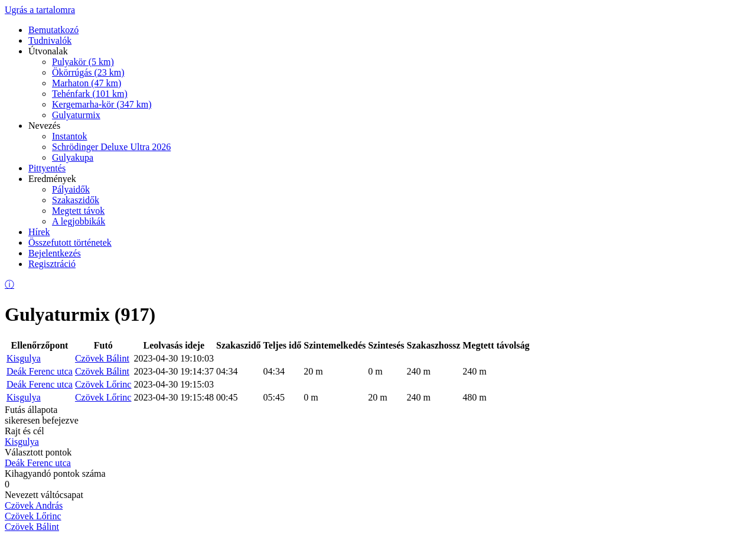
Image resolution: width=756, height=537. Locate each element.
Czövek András (34, 505)
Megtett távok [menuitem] (78, 211)
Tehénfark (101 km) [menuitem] (90, 94)
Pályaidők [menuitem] (71, 189)
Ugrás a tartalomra (40, 10)
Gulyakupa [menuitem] (73, 157)
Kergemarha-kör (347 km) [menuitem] (102, 104)
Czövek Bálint (102, 358)
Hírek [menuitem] (39, 232)
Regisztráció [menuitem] (52, 264)
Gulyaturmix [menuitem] (76, 115)
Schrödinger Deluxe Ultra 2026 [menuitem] (111, 147)
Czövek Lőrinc (103, 384)
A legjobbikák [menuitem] (79, 221)
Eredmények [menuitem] (52, 179)
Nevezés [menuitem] (44, 126)
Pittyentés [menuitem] (47, 168)
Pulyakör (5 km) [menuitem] (83, 62)
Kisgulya (24, 358)
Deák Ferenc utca (40, 371)
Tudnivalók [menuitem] (50, 40)
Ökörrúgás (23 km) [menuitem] (88, 72)
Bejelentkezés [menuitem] (55, 253)
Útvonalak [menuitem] (48, 51)
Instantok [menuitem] (70, 136)
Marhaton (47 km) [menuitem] (87, 83)
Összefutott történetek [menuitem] (70, 243)
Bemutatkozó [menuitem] (53, 30)
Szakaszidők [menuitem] (76, 200)
